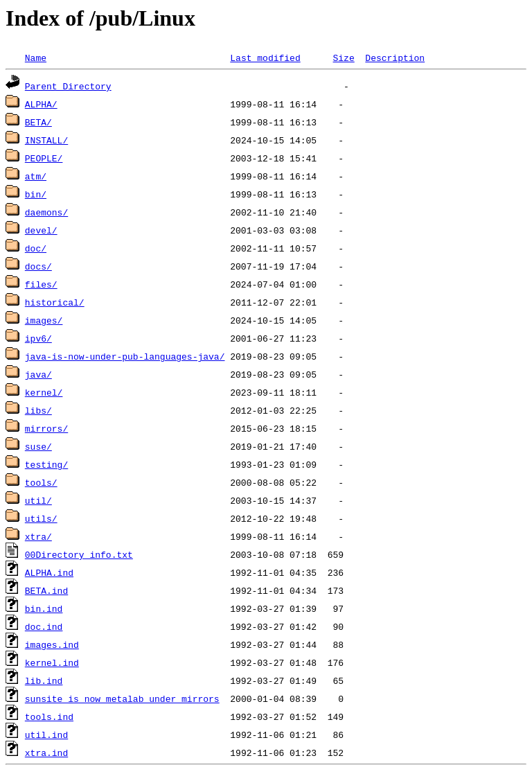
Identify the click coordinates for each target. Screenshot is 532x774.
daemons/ (46, 212)
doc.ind (44, 626)
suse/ (38, 446)
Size (343, 58)
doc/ (36, 248)
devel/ (41, 230)
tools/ (41, 482)
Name (36, 58)
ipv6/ (38, 338)
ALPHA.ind (49, 572)
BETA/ (38, 122)
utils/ (41, 518)
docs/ (38, 266)
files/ (41, 284)
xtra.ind (46, 753)
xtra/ (38, 536)
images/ (44, 320)
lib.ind (44, 680)
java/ (38, 374)
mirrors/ (46, 428)
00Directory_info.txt (79, 554)
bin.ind (44, 608)
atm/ (36, 176)
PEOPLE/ (44, 158)
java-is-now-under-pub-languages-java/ (125, 356)
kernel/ (44, 392)
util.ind (46, 735)
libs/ (38, 410)
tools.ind (49, 716)
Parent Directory (68, 86)
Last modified (265, 58)
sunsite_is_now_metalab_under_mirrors (122, 698)
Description (395, 58)
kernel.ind (52, 662)
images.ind (52, 644)
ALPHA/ (41, 104)
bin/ (36, 194)
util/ (38, 500)
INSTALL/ (46, 140)
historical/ (55, 302)
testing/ (46, 464)
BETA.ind (46, 590)
